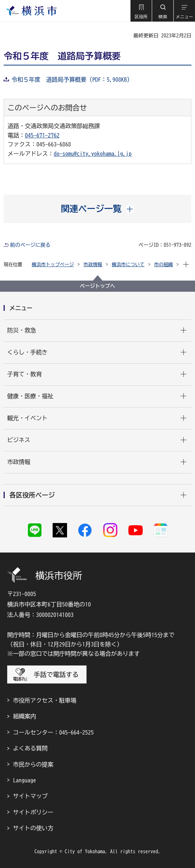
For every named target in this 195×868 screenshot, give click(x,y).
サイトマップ (30, 796)
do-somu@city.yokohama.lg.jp (93, 154)
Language (25, 780)
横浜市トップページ (53, 265)
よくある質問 (30, 748)
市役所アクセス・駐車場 (45, 700)
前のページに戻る (30, 245)
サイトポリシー (33, 812)
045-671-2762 (42, 135)
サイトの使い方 (33, 828)
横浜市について (128, 265)
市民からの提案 (33, 764)
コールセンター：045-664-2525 (53, 732)
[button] (141, 11)
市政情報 (93, 265)
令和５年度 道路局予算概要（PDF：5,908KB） (72, 79)
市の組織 (164, 265)
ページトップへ (98, 286)
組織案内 (25, 716)
